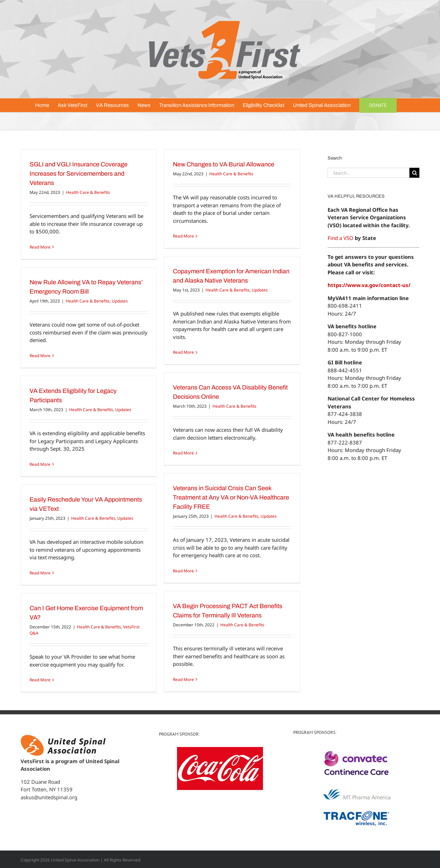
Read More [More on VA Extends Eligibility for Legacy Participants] (40, 464)
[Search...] (368, 173)
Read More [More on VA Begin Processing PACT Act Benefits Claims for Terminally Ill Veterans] (183, 679)
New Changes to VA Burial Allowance (224, 164)
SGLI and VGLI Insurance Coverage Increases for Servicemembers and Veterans (79, 174)
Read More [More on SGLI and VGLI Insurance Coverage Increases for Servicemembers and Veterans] (40, 247)
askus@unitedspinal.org (49, 797)
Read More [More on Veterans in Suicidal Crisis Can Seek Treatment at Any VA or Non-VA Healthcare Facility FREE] (183, 571)
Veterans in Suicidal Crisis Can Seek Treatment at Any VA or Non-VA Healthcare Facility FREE (231, 497)
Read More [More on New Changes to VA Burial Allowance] (183, 236)
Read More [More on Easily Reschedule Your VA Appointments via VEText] (40, 573)
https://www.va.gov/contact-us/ (369, 285)
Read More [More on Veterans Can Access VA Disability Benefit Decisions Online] (183, 453)
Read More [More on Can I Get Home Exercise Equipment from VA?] (40, 680)
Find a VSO (340, 238)
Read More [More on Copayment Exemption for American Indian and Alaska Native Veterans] (183, 352)
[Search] (414, 173)
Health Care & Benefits (88, 192)
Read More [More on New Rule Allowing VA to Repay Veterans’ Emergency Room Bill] (40, 356)
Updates (260, 290)
